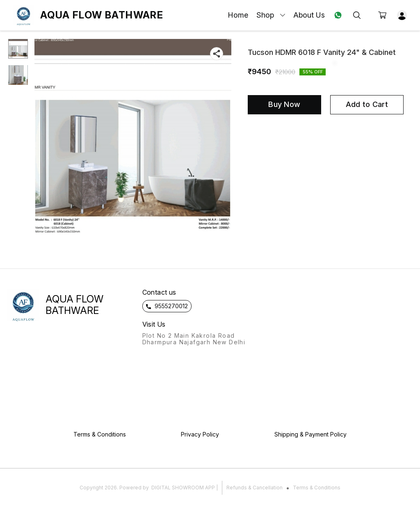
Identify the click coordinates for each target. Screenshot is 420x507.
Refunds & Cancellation (255, 488)
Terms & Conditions (317, 488)
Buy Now (284, 104)
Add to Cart (367, 104)
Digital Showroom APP (183, 488)
